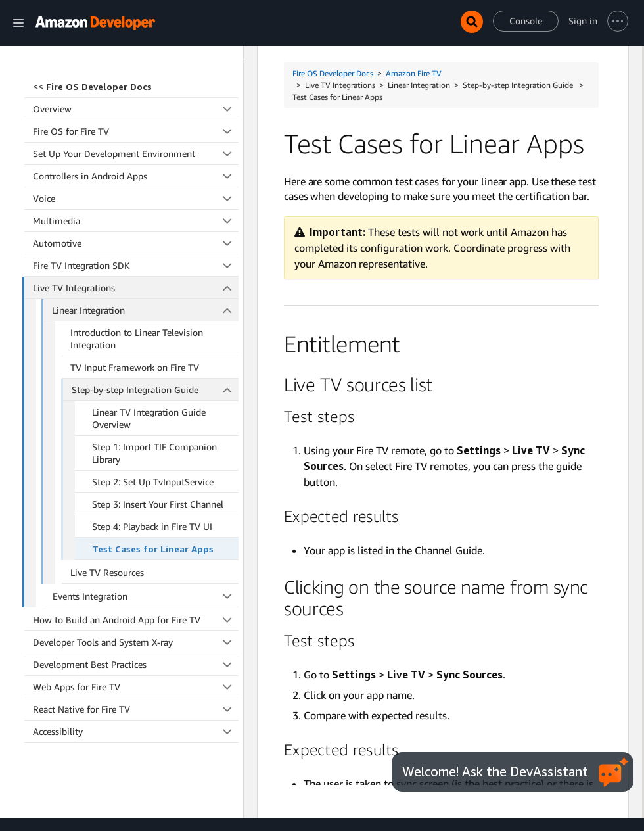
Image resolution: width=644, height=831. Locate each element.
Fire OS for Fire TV (136, 48)
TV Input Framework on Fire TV (135, 284)
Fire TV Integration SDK (136, 182)
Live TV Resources (107, 489)
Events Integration (146, 513)
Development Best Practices (136, 582)
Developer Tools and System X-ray (136, 559)
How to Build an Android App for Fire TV (136, 537)
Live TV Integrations (136, 205)
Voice (136, 115)
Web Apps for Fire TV (136, 604)
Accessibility (136, 649)
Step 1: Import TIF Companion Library (154, 370)
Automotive (136, 160)
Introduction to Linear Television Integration (137, 256)
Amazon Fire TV (414, 73)
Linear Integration (145, 227)
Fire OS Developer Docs (333, 73)
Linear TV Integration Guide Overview (149, 335)
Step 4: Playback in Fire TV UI (152, 443)
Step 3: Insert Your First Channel (158, 421)
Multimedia (136, 138)
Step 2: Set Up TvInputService (153, 399)
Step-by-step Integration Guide (155, 307)
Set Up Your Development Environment (136, 71)
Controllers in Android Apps (136, 93)
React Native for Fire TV (136, 626)
